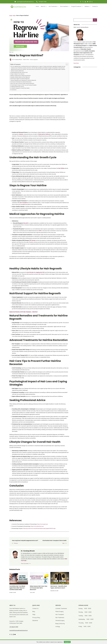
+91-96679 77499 (14, 627)
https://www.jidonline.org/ (37, 526)
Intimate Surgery (60, 621)
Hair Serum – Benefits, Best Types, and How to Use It (59, 589)
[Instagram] (90, 2)
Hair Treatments (53, 6)
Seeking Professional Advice (18, 87)
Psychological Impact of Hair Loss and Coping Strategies (24, 85)
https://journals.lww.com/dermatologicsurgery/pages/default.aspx (39, 528)
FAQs (34, 615)
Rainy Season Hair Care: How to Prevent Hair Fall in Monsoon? (39, 589)
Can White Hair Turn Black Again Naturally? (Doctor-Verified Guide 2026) (17, 589)
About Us (44, 6)
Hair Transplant (60, 615)
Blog (14, 15)
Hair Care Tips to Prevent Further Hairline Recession (23, 83)
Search (95, 20)
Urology (58, 627)
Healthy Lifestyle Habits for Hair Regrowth (20, 77)
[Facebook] (81, 2)
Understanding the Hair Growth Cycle (19, 72)
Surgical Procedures (77, 6)
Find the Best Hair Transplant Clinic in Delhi (54, 540)
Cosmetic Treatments (61, 609)
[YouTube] (88, 2)
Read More (76, 63)
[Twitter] (83, 2)
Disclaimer (35, 621)
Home (37, 6)
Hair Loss (11, 52)
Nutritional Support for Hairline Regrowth (20, 79)
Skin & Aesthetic (65, 6)
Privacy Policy (36, 618)
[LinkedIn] (85, 2)
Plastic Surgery (59, 612)
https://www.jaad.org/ (42, 524)
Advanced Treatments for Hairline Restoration (21, 82)
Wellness (87, 6)
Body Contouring (60, 624)
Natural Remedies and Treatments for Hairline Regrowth (23, 80)
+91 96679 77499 (42, 2)
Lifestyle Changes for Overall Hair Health (20, 88)
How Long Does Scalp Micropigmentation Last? (24, 541)
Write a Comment (34, 60)
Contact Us (95, 6)
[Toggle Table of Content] (66, 64)
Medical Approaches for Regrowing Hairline (21, 76)
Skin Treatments (60, 618)
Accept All (67, 642)
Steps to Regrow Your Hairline (18, 74)
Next (63, 543)
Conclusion (14, 90)
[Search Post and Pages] (92, 2)
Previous (16, 545)
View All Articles (25, 565)
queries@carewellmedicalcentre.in (25, 2)
